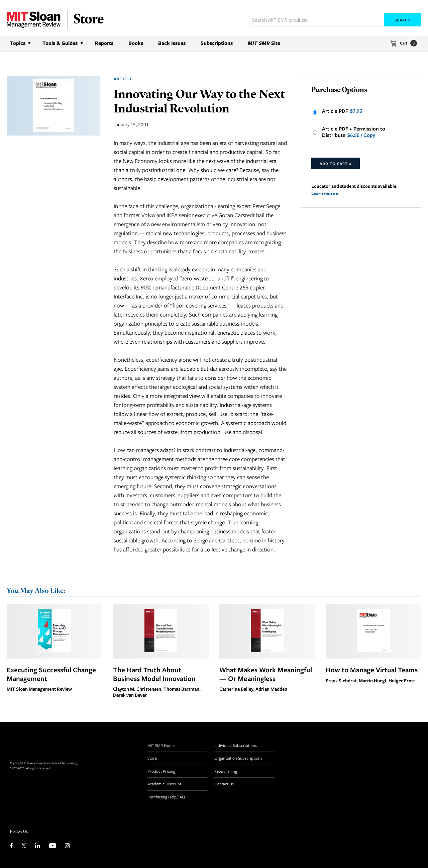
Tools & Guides (60, 43)
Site (264, 43)
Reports (104, 43)
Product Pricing (161, 771)
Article (123, 79)
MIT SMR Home (161, 745)
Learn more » (325, 193)
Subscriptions (217, 43)
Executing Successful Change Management (51, 674)
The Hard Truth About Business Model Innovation (154, 674)
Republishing (226, 771)
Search (403, 20)
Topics (18, 43)
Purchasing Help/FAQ (166, 797)
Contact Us (224, 784)
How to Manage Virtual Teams (372, 670)
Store (152, 758)
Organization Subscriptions (238, 758)
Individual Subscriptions (236, 745)
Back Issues (172, 43)
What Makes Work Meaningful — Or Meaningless (266, 674)
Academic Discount (164, 784)
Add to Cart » (336, 163)
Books (136, 43)
